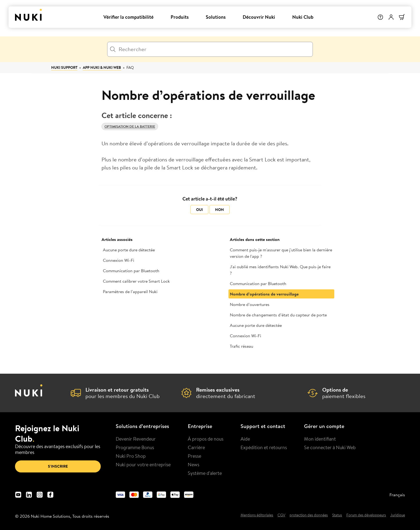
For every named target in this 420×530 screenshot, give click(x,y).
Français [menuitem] (397, 495)
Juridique (398, 515)
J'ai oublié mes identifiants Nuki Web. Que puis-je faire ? (280, 270)
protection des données (309, 515)
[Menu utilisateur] (391, 17)
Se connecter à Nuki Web (330, 447)
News (194, 464)
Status (337, 515)
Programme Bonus (135, 447)
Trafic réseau (241, 346)
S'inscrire (58, 466)
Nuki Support (64, 67)
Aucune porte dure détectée (129, 250)
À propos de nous (206, 439)
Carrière (196, 447)
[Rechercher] (210, 49)
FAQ (130, 67)
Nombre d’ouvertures (250, 304)
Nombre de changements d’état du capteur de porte (278, 315)
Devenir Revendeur (136, 439)
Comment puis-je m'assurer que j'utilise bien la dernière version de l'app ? (281, 253)
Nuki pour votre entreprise (143, 464)
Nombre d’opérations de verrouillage (264, 294)
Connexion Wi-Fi (119, 260)
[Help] (380, 17)
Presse (194, 456)
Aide (245, 439)
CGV (281, 515)
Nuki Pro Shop (131, 456)
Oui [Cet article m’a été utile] (199, 210)
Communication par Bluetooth (131, 271)
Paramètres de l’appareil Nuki (130, 291)
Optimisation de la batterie (130, 126)
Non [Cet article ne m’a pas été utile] (220, 210)
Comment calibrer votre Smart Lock (136, 281)
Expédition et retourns (264, 447)
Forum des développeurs (366, 515)
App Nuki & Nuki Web (102, 67)
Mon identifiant (320, 439)
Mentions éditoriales (257, 515)
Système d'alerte (205, 473)
